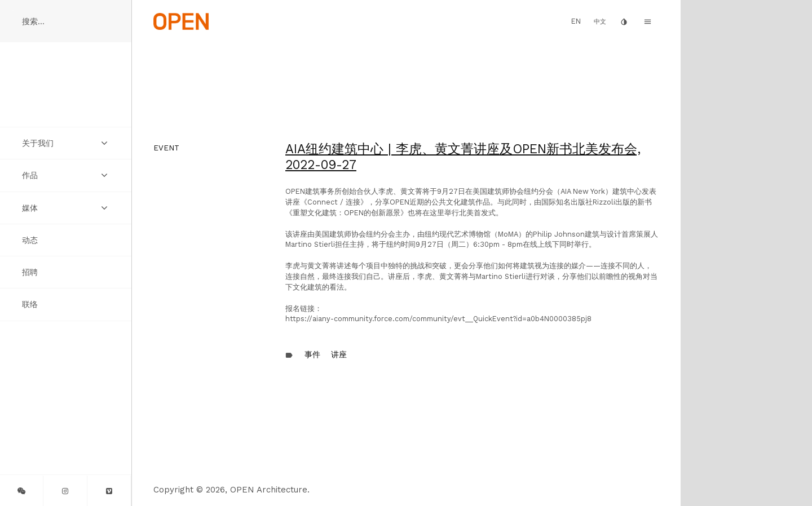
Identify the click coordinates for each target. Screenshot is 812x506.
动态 (30, 240)
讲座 (339, 354)
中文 (600, 22)
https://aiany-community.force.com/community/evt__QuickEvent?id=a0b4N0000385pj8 (438, 319)
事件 (312, 354)
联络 (30, 304)
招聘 (30, 272)
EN (576, 21)
